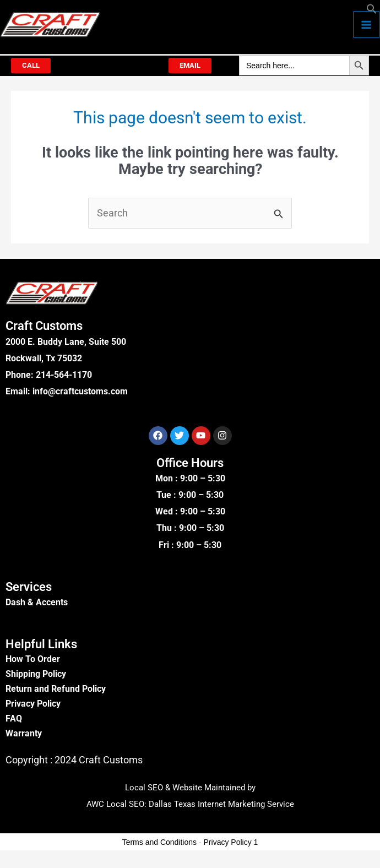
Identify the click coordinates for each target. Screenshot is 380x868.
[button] (372, 11)
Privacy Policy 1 (231, 842)
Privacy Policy (33, 704)
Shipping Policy (36, 674)
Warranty (24, 733)
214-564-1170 (64, 375)
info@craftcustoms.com (80, 391)
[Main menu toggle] (367, 25)
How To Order (33, 659)
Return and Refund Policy (56, 689)
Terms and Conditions (159, 842)
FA (11, 718)
